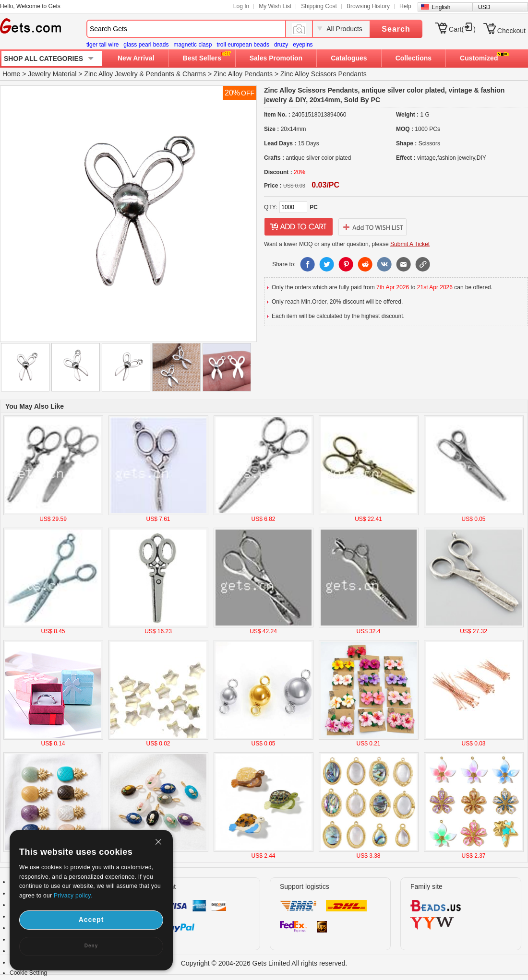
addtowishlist (372, 227)
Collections (414, 58)
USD (484, 7)
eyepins (303, 45)
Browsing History (368, 6)
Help (405, 6)
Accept (91, 920)
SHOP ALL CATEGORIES (43, 59)
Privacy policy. (73, 896)
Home (11, 74)
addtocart (299, 227)
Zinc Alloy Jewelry (111, 74)
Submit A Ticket (410, 244)
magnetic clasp (192, 45)
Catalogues (349, 58)
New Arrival (136, 58)
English (441, 7)
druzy (281, 45)
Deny (91, 946)
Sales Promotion (276, 58)
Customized (479, 58)
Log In (241, 6)
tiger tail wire (102, 45)
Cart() (462, 29)
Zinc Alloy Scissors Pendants (324, 74)
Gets (30, 26)
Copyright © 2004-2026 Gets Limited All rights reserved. (264, 963)
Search (396, 29)
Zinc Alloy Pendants (243, 74)
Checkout (511, 31)
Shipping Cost (319, 6)
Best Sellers (202, 58)
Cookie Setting (28, 973)
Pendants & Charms (176, 74)
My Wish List (275, 6)
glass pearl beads (146, 45)
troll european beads (243, 45)
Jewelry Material (52, 74)
